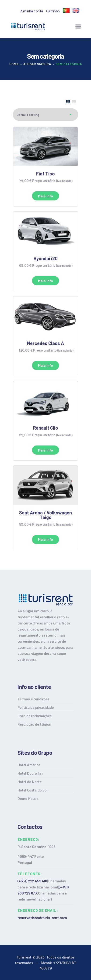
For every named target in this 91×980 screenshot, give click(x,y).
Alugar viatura (37, 64)
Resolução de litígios (34, 724)
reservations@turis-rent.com (42, 918)
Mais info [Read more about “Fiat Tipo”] (45, 196)
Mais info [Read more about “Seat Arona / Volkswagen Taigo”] (45, 539)
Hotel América (29, 765)
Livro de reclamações (34, 716)
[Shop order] (45, 115)
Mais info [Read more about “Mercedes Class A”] (45, 365)
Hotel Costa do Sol (33, 790)
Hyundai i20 (46, 258)
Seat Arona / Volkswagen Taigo (45, 515)
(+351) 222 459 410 (32, 881)
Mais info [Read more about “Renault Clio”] (45, 450)
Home (14, 64)
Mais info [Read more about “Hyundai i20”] (45, 281)
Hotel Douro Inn (30, 773)
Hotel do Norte (29, 782)
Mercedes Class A (45, 343)
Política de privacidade (36, 707)
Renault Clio (46, 428)
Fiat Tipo (45, 174)
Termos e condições (33, 699)
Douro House (28, 798)
